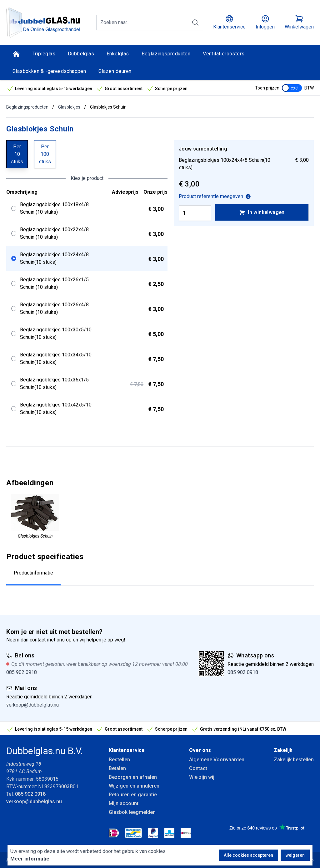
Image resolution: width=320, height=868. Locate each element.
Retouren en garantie (133, 795)
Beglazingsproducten (166, 54)
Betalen (117, 768)
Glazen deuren (115, 71)
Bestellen (119, 760)
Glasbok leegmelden (132, 812)
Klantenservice (127, 750)
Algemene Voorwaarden (217, 760)
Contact (198, 768)
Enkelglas (118, 54)
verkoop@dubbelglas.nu (32, 705)
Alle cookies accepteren (248, 855)
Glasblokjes (69, 107)
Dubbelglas (81, 54)
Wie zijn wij (202, 777)
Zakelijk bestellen (294, 760)
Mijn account (124, 803)
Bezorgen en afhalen (133, 777)
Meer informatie (30, 859)
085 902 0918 (22, 672)
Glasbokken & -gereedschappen (49, 71)
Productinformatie (33, 573)
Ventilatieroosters (224, 54)
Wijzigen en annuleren (134, 786)
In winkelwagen (262, 212)
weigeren (295, 855)
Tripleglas (44, 54)
